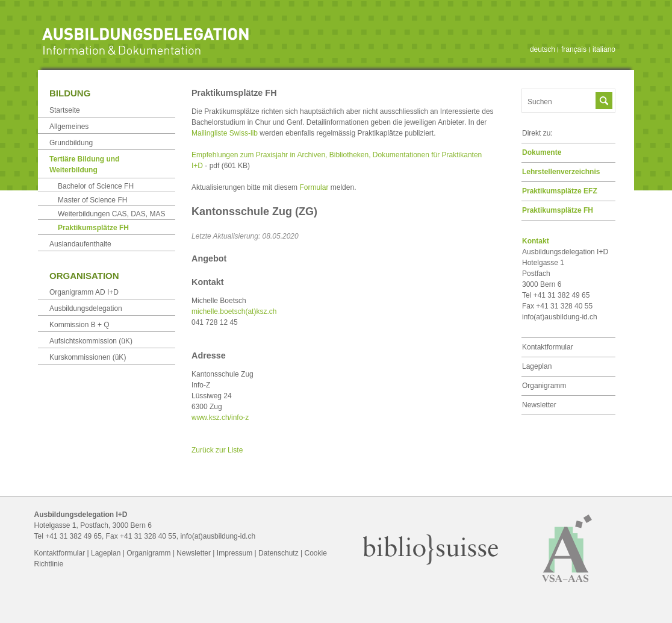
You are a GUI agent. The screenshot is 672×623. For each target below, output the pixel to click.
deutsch (543, 49)
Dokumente (542, 152)
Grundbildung (71, 143)
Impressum (235, 553)
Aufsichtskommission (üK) (91, 341)
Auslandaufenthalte (80, 244)
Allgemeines (69, 127)
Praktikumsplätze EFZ (560, 191)
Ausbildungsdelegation (86, 308)
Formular (314, 187)
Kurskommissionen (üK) (88, 357)
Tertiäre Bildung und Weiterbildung (84, 164)
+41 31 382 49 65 (73, 536)
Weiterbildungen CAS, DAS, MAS (112, 214)
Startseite (65, 110)
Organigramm (544, 386)
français (574, 49)
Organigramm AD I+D (84, 292)
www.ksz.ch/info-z (220, 418)
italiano (604, 49)
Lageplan (537, 366)
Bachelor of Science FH (96, 186)
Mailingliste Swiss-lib (225, 133)
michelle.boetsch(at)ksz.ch (234, 311)
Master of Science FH (92, 200)
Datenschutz (278, 553)
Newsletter (539, 405)
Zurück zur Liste (217, 450)
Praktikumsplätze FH (558, 210)
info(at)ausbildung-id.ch (560, 317)
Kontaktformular (548, 347)
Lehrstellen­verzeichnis (561, 172)
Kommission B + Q (79, 325)
